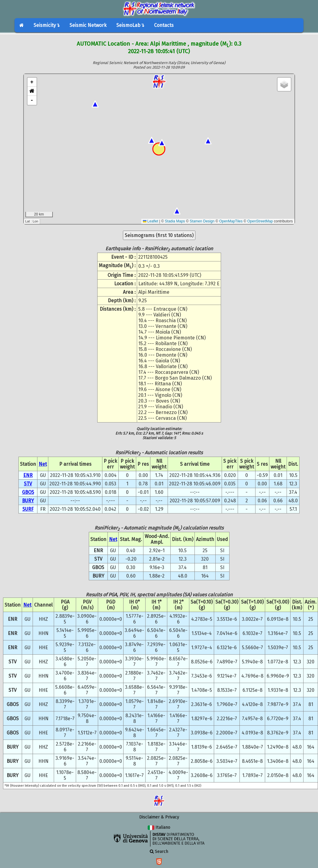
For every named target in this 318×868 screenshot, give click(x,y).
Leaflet (151, 221)
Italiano (159, 827)
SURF (28, 509)
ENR (28, 475)
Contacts (164, 25)
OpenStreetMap (260, 221)
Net (43, 464)
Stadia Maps (175, 221)
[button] (32, 91)
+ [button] (32, 82)
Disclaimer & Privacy (159, 817)
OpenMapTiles (231, 221)
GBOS (28, 492)
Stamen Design (202, 221)
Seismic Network (88, 25)
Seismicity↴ (47, 25)
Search (159, 852)
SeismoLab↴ (130, 25)
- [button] (32, 100)
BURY (28, 501)
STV (28, 484)
